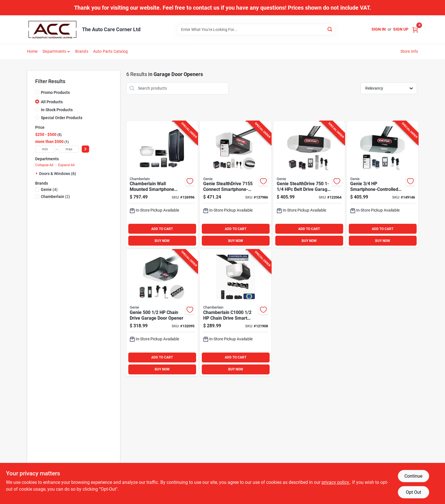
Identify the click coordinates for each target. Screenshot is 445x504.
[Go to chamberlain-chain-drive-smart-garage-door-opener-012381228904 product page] (236, 313)
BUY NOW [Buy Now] (162, 241)
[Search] (330, 29)
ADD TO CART (162, 229)
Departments (54, 51)
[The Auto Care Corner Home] (53, 29)
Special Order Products (62, 118)
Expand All (66, 165)
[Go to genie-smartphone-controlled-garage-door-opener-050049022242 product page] (383, 184)
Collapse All (44, 165)
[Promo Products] (37, 92)
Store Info (409, 51)
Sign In (379, 29)
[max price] (69, 149)
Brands (82, 51)
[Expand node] (37, 173)
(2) (55, 197)
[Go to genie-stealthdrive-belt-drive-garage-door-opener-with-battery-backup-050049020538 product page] (309, 184)
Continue (413, 476)
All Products (52, 102)
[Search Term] (256, 29)
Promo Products (55, 92)
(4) (49, 189)
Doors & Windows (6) (58, 174)
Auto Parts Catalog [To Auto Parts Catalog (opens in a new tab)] (111, 51)
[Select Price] (85, 149)
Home (32, 51)
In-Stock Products (57, 110)
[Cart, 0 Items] (415, 29)
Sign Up (401, 29)
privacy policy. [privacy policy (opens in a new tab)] (336, 482)
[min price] (45, 149)
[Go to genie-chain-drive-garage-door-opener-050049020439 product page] (162, 313)
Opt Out (413, 492)
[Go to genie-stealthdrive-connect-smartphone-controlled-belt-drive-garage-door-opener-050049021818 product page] (236, 184)
